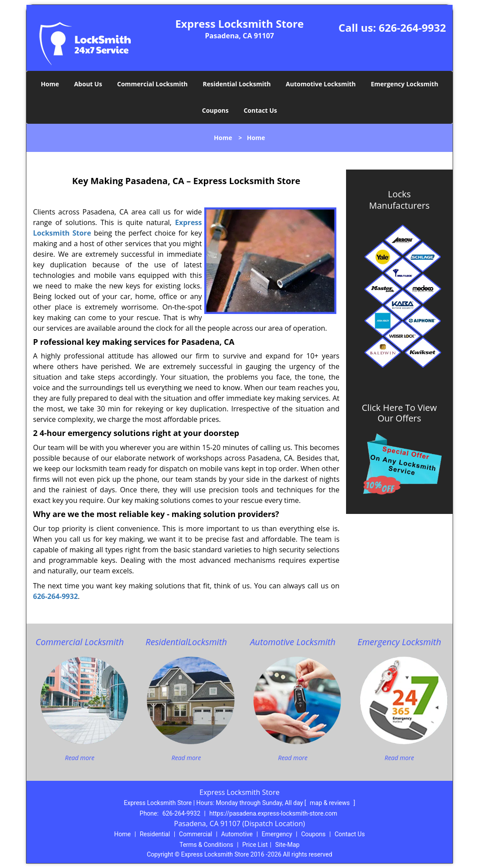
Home (50, 84)
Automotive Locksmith (321, 84)
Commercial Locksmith (152, 84)
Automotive (237, 834)
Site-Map (287, 845)
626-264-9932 (412, 28)
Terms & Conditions (206, 845)
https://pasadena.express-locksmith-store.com (273, 813)
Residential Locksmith (237, 84)
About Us (88, 84)
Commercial (196, 834)
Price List (255, 845)
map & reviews (331, 803)
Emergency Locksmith (404, 84)
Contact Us (260, 110)
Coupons (215, 110)
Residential (155, 834)
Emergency (277, 834)
